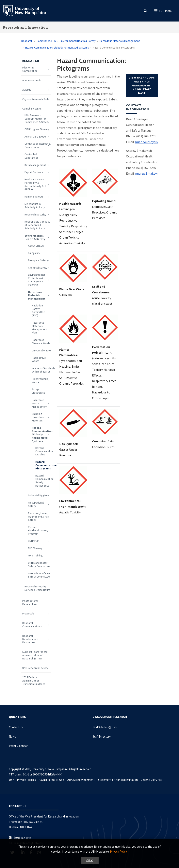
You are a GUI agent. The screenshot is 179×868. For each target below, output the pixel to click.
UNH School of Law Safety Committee (39, 575)
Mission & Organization (30, 69)
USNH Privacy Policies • (24, 780)
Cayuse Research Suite (36, 99)
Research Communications (32, 625)
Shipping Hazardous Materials (38, 417)
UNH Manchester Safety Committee (39, 565)
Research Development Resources (30, 639)
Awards (27, 90)
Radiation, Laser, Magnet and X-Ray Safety (39, 517)
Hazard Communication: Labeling (43, 451)
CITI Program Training (37, 129)
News (12, 736)
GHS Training (35, 556)
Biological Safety (38, 260)
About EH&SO (36, 246)
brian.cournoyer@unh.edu (152, 142)
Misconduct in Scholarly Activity (35, 206)
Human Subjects (34, 197)
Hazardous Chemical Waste (41, 342)
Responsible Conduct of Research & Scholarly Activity (37, 225)
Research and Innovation (25, 27)
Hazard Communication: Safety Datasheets (43, 481)
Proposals (28, 614)
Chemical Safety (38, 268)
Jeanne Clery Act (151, 780)
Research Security (35, 215)
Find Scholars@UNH (105, 727)
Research (27, 41)
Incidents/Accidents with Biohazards (41, 370)
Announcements (32, 80)
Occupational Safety (36, 504)
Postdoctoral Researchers (30, 603)
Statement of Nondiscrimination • (119, 780)
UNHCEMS (34, 541)
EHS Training (35, 548)
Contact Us (16, 727)
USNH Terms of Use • (53, 780)
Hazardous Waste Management (40, 403)
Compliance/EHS (46, 41)
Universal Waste (41, 351)
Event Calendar (18, 746)
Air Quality (34, 253)
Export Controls (34, 172)
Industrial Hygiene (39, 495)
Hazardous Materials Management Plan (40, 328)
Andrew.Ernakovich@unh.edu (155, 173)
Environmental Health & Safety (78, 41)
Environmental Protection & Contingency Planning (36, 280)
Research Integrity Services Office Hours (37, 588)
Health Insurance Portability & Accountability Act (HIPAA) (35, 184)
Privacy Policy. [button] (119, 852)
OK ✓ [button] (90, 860)
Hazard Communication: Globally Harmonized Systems (57, 48)
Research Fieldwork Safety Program (38, 530)
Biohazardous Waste (40, 381)
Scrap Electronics (38, 391)
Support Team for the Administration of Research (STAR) (35, 655)
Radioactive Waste (39, 360)
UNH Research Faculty (35, 668)
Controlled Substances (32, 156)
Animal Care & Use (35, 137)
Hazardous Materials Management (120, 41)
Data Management (35, 165)
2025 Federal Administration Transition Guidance (34, 681)
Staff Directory (102, 736)
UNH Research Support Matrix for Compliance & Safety (37, 119)
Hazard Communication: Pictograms (43, 465)
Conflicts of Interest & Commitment (38, 145)
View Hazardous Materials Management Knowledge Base (142, 85)
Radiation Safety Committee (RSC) (38, 310)
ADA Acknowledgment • (82, 780)
